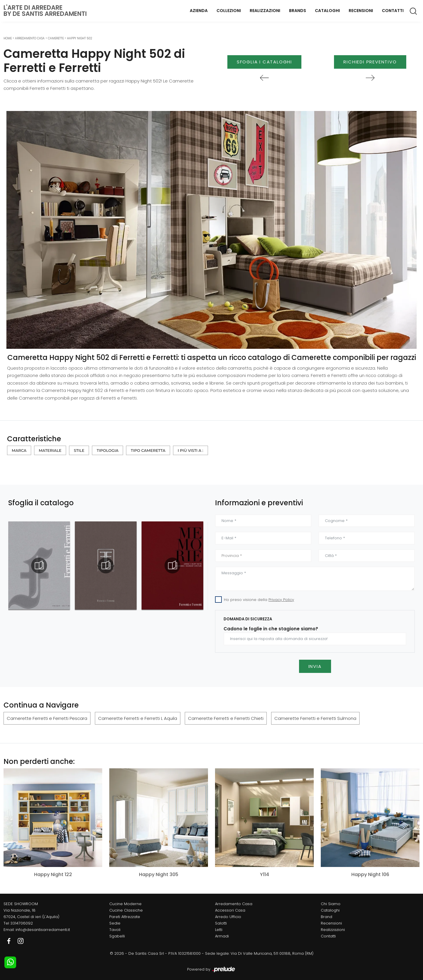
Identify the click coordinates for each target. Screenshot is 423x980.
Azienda (199, 11)
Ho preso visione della (259, 600)
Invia (315, 666)
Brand (327, 917)
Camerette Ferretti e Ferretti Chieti (226, 718)
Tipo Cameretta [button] (148, 450)
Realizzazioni (265, 11)
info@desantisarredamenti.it (43, 930)
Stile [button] (79, 450)
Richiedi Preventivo (370, 62)
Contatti (393, 11)
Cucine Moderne (125, 904)
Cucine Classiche (126, 910)
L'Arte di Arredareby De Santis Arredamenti (45, 11)
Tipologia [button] (108, 450)
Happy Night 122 (53, 874)
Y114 (265, 874)
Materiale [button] (50, 450)
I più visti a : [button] (190, 450)
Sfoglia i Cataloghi (264, 62)
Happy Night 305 (159, 874)
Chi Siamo (331, 904)
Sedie (115, 923)
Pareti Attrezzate (125, 917)
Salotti (221, 923)
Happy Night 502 (80, 38)
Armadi (222, 936)
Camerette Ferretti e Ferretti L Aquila (138, 718)
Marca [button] (19, 450)
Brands (298, 11)
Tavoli (115, 930)
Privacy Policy (281, 600)
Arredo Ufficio (228, 917)
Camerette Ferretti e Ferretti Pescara (47, 718)
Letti (219, 930)
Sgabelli (117, 936)
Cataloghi (327, 11)
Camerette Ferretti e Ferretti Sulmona (315, 718)
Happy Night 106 (370, 874)
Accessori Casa (230, 910)
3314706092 (22, 923)
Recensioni (361, 11)
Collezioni (229, 11)
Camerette (56, 38)
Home (8, 38)
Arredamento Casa (30, 38)
